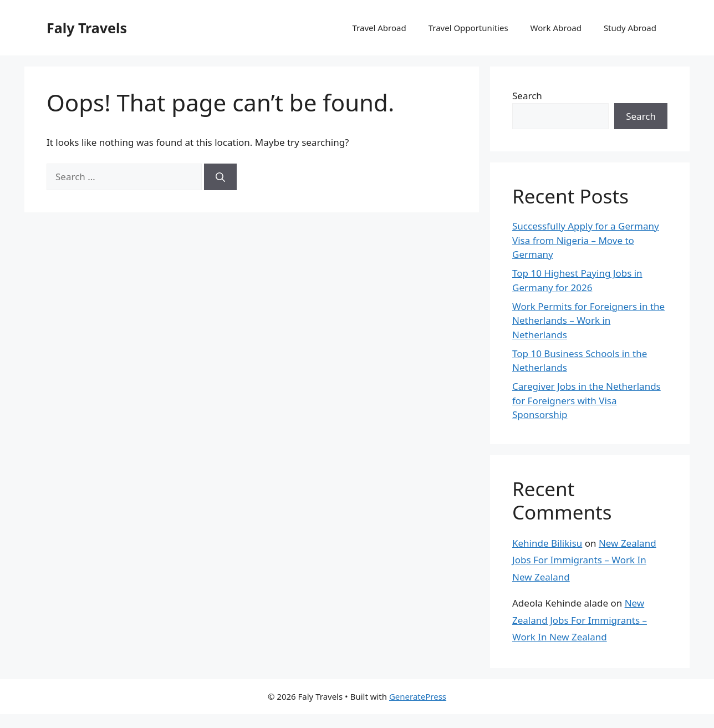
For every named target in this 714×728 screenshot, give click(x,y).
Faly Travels (87, 28)
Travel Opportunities (468, 28)
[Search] (220, 177)
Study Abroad (630, 28)
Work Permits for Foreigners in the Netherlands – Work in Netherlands (588, 320)
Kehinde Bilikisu (547, 543)
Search (527, 96)
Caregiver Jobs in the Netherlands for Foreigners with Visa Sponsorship (586, 400)
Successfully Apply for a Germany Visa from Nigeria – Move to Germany (586, 240)
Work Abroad (556, 28)
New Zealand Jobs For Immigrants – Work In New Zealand (584, 560)
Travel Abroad (379, 28)
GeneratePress (418, 696)
